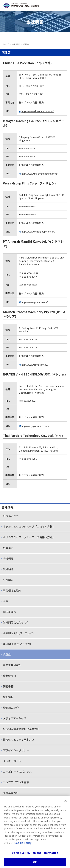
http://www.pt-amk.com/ (35, 302)
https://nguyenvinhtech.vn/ (35, 426)
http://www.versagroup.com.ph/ (38, 231)
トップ (6, 44)
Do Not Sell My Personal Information (35, 853)
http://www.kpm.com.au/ (35, 365)
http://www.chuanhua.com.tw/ (38, 111)
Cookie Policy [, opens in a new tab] (23, 843)
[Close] (66, 801)
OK (35, 863)
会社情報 (16, 44)
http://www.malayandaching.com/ (40, 174)
